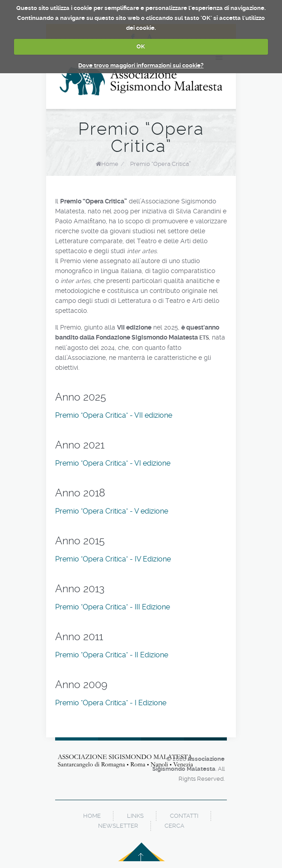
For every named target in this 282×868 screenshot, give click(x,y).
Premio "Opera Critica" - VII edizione (114, 415)
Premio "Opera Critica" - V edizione (112, 511)
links (135, 816)
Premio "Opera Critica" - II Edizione (112, 655)
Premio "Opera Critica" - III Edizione (113, 607)
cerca (174, 826)
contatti (184, 816)
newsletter (118, 826)
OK (141, 46)
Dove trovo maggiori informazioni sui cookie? (141, 65)
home (92, 816)
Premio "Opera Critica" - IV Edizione (113, 559)
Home (110, 164)
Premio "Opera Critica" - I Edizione (111, 703)
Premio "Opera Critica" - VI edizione (113, 463)
